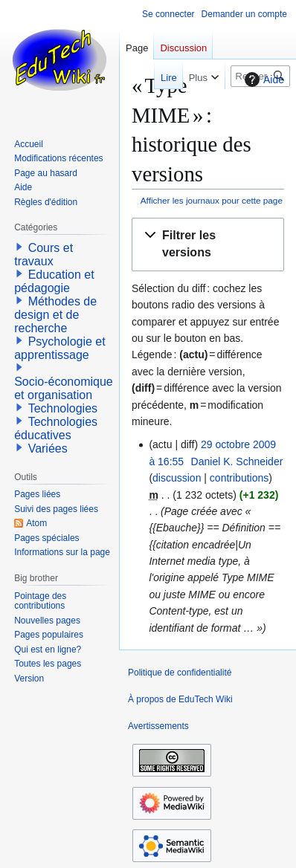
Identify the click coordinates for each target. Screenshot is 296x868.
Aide (263, 80)
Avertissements (158, 726)
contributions (239, 478)
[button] (208, 244)
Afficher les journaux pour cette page (212, 200)
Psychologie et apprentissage (60, 348)
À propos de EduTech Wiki (180, 699)
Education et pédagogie (54, 281)
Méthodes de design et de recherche (55, 315)
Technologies (63, 408)
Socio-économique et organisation (64, 388)
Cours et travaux (44, 255)
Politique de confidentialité (180, 673)
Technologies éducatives (56, 428)
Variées (48, 448)
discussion (177, 478)
